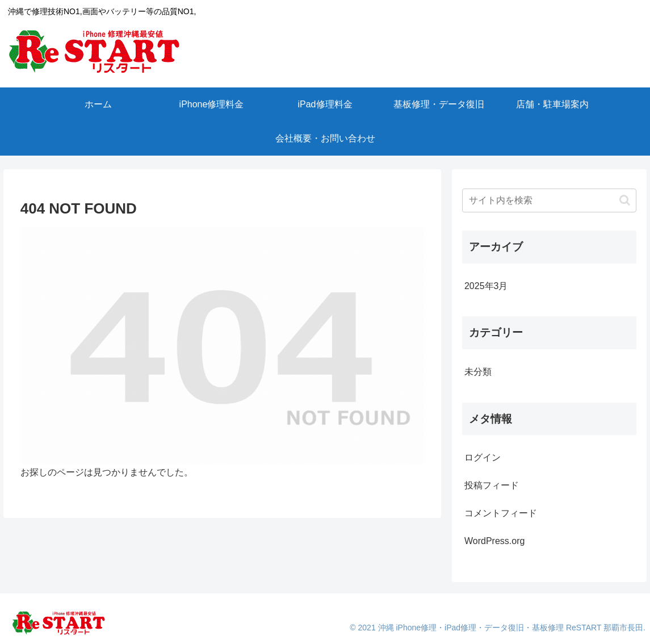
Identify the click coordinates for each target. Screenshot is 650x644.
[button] (625, 200)
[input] (549, 200)
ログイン (483, 457)
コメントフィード (501, 513)
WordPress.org (494, 541)
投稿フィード (492, 485)
